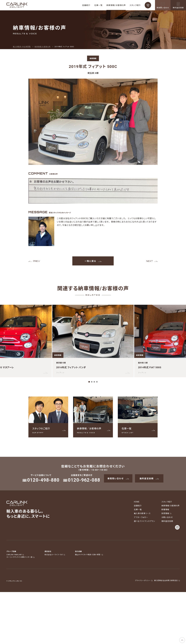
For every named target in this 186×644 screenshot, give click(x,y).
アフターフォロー (141, 517)
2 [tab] (92, 382)
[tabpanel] (93, 341)
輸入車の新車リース (142, 513)
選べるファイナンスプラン (144, 521)
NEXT (150, 261)
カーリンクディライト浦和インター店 (20, 557)
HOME (137, 502)
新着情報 (165, 509)
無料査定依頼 (149, 478)
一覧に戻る (93, 261)
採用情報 (166, 513)
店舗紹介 (86, 5)
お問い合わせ (167, 517)
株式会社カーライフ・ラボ (55, 555)
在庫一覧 (98, 5)
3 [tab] (94, 382)
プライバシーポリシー (144, 580)
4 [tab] (97, 382)
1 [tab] (89, 382)
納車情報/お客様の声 (116, 5)
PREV (37, 261)
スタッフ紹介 (135, 5)
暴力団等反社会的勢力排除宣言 (167, 580)
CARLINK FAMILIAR (15, 555)
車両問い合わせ (118, 478)
